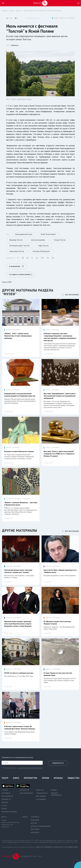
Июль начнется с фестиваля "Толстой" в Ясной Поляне (43, 11)
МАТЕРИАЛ (71, 18)
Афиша (54, 790)
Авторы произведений (41, 826)
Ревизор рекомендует (57, 794)
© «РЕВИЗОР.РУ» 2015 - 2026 (31, 856)
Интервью (6, 793)
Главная (5, 11)
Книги (25, 817)
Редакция (35, 820)
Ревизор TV (6, 799)
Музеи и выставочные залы (10, 822)
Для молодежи (26, 793)
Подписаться (58, 763)
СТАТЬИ (8, 330)
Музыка (58, 778)
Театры (4, 820)
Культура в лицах (9, 812)
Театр (5, 778)
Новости (19, 11)
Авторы (34, 823)
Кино (16, 778)
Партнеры (35, 829)
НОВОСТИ (63, 18)
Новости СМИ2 (7, 282)
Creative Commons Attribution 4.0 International (57, 847)
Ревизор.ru (15, 45)
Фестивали (41, 796)
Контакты (35, 833)
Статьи (5, 790)
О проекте (35, 817)
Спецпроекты (42, 793)
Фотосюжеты (7, 796)
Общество (74, 778)
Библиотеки (5, 827)
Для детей (24, 790)
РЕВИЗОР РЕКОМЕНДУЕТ (14, 499)
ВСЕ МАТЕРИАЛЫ (72, 295)
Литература (31, 778)
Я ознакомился (10, 768)
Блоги (4, 809)
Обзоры (5, 802)
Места (4, 817)
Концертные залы (7, 825)
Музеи (12, 11)
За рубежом (41, 799)
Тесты (4, 806)
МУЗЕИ (56, 18)
